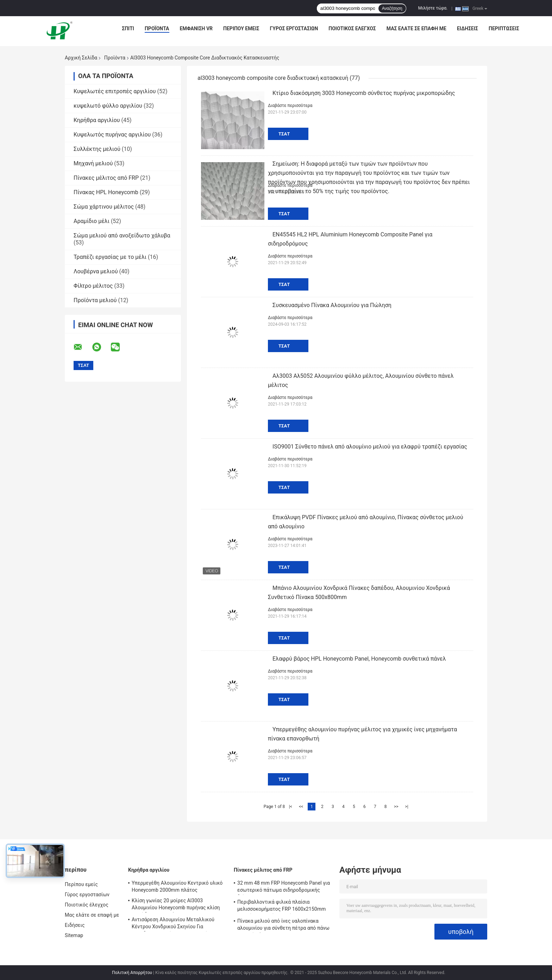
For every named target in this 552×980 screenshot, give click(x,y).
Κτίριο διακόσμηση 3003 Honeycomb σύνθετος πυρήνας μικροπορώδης (364, 93)
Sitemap (74, 935)
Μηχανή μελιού (93, 163)
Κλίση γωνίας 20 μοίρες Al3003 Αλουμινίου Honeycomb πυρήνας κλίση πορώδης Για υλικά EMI (176, 905)
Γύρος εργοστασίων (294, 28)
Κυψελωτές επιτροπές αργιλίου (115, 91)
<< (301, 807)
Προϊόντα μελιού (95, 300)
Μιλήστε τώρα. (433, 8)
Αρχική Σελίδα (81, 58)
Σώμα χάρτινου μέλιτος (104, 207)
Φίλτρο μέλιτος (93, 286)
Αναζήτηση (392, 8)
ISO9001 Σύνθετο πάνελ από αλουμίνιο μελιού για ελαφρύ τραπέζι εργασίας (370, 447)
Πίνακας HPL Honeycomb (106, 192)
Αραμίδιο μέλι (92, 221)
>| (407, 807)
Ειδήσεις (468, 28)
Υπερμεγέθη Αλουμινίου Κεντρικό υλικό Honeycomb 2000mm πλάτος (177, 886)
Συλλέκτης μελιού (97, 149)
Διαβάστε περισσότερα (290, 106)
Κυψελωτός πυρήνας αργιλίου (112, 135)
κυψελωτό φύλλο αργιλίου (108, 106)
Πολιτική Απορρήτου (132, 973)
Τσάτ (284, 134)
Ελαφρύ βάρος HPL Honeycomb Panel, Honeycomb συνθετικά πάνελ (359, 659)
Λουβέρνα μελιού (96, 271)
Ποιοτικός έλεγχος (352, 28)
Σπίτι (128, 28)
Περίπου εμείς (241, 28)
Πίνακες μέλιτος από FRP (106, 178)
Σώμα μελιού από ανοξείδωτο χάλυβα (122, 236)
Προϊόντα (157, 28)
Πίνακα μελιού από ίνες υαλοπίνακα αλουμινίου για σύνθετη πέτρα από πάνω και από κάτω (283, 925)
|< (291, 807)
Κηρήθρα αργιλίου (97, 120)
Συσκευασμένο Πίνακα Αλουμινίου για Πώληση (332, 305)
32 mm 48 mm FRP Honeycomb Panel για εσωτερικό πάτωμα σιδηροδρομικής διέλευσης (284, 887)
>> (396, 807)
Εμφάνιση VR (196, 28)
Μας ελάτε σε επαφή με (416, 28)
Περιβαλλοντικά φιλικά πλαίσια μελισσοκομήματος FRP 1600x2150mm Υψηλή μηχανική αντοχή (281, 906)
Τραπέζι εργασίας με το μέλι (110, 257)
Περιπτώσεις (504, 28)
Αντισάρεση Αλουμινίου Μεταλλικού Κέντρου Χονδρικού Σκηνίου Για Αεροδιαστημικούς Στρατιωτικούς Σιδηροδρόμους (173, 924)
